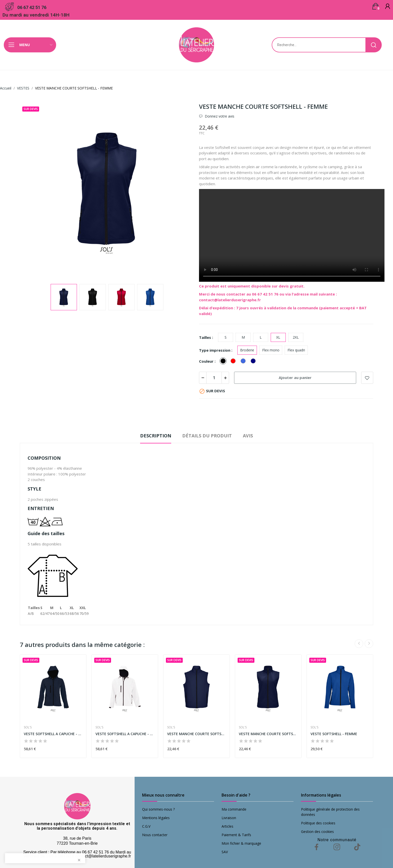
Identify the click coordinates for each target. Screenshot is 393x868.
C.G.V (146, 826)
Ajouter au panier (295, 377)
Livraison (229, 818)
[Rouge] (234, 361)
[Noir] (224, 361)
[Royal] (244, 361)
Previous (359, 644)
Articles (227, 826)
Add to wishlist (367, 378)
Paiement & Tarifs (236, 835)
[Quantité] (214, 378)
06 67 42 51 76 (32, 7)
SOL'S (28, 727)
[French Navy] (254, 361)
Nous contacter (155, 835)
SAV (225, 852)
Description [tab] (156, 436)
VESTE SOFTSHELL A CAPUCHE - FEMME (53, 734)
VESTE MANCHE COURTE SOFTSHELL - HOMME (197, 734)
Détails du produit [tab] (207, 436)
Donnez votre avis (219, 116)
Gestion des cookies (317, 832)
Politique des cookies (318, 823)
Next (369, 644)
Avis (248, 436)
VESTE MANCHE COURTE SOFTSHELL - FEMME (268, 734)
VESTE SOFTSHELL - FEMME (334, 734)
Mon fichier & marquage (241, 843)
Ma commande (234, 809)
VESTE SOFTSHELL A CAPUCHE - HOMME (125, 734)
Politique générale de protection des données (330, 812)
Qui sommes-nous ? (158, 809)
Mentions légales (156, 818)
